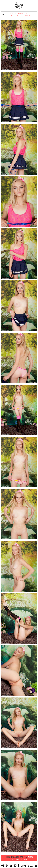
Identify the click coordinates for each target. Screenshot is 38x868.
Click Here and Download (19, 858)
